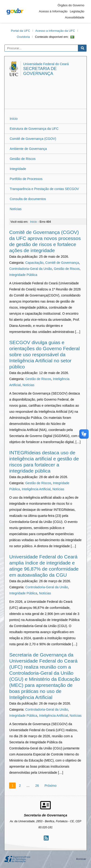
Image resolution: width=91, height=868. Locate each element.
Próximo (50, 786)
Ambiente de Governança (28, 149)
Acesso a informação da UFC (55, 31)
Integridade (18, 169)
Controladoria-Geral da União (31, 269)
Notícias (16, 209)
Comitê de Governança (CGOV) (33, 139)
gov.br (15, 11)
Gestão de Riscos (23, 159)
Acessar (81, 859)
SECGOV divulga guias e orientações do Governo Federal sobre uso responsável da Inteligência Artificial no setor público (44, 355)
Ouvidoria (23, 37)
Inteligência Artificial (36, 489)
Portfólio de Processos (26, 179)
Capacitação (34, 263)
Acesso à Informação (53, 11)
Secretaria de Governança (40, 71)
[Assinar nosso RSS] (46, 838)
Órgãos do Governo (71, 5)
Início (13, 119)
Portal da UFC (20, 31)
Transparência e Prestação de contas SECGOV (44, 189)
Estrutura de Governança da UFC (34, 129)
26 (37, 786)
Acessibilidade (75, 17)
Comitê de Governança (62, 263)
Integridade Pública (23, 275)
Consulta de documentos (28, 199)
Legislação (77, 11)
